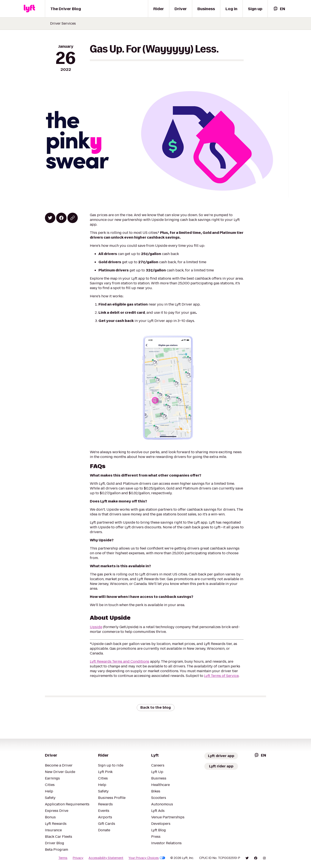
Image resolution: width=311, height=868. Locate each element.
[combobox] (279, 9)
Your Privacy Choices (147, 858)
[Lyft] (29, 9)
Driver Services (63, 24)
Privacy (78, 858)
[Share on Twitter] (50, 218)
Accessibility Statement (106, 858)
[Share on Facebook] (61, 218)
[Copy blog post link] (73, 218)
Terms (63, 858)
